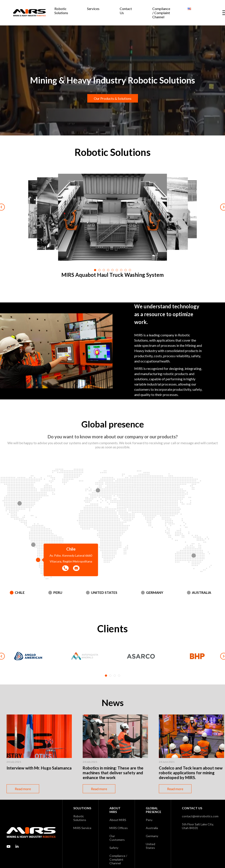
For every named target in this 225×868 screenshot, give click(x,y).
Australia (201, 592)
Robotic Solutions (61, 11)
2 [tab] (110, 676)
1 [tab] (106, 676)
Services (93, 9)
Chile (20, 592)
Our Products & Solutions (113, 98)
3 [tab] (115, 676)
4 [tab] (119, 676)
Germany (155, 592)
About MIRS (118, 820)
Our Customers (117, 838)
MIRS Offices (119, 828)
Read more (23, 789)
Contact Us (126, 11)
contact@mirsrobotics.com (200, 816)
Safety (114, 848)
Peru (58, 592)
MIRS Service (82, 828)
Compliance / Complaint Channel (161, 13)
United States (104, 592)
